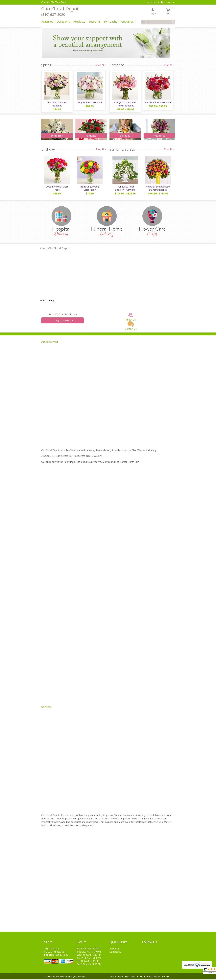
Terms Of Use (117, 977)
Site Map (166, 977)
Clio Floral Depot (60, 9)
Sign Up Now (62, 321)
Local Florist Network (150, 977)
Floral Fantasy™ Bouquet (158, 103)
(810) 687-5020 (53, 14)
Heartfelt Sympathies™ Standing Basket (158, 189)
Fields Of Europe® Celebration (90, 189)
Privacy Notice (132, 977)
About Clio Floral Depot (55, 249)
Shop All (101, 65)
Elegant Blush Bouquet (90, 103)
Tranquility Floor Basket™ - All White (125, 189)
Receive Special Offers (63, 315)
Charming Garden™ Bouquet (57, 104)
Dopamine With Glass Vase (57, 189)
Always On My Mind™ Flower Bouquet (125, 104)
